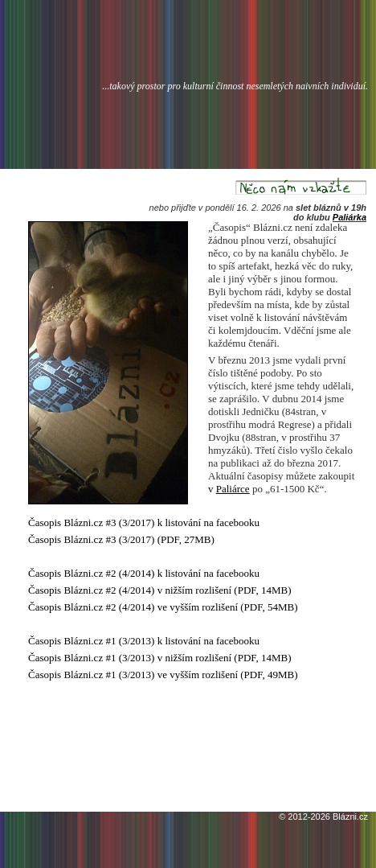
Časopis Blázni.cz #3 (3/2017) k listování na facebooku (144, 522)
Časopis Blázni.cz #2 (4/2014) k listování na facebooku (144, 573)
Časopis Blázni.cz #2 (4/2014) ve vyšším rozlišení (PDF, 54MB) (163, 607)
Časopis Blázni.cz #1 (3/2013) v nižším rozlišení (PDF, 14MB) (160, 658)
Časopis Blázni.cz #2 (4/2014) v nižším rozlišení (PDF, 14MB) (160, 590)
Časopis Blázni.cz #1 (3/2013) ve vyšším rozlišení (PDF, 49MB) (163, 675)
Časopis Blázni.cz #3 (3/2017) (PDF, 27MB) (121, 539)
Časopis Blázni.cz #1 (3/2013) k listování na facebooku (144, 641)
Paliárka (349, 217)
